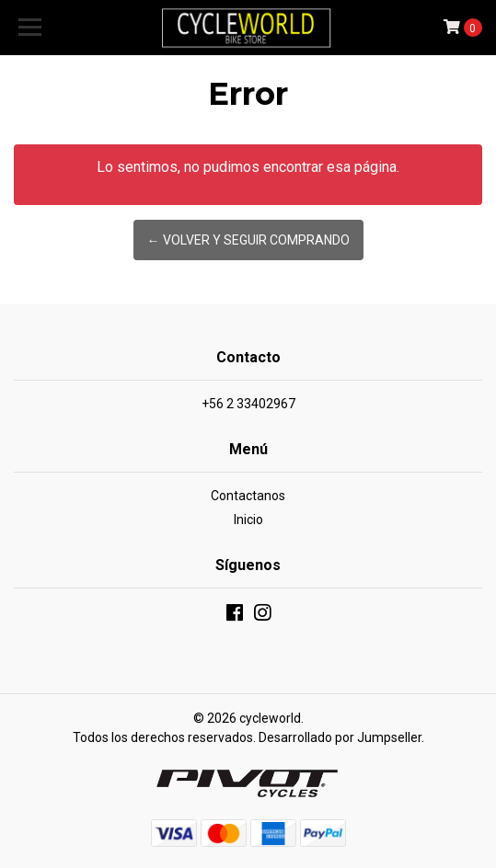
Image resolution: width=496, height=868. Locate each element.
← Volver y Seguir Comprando (248, 240)
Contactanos (248, 496)
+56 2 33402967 (248, 404)
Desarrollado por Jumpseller (340, 737)
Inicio (248, 520)
